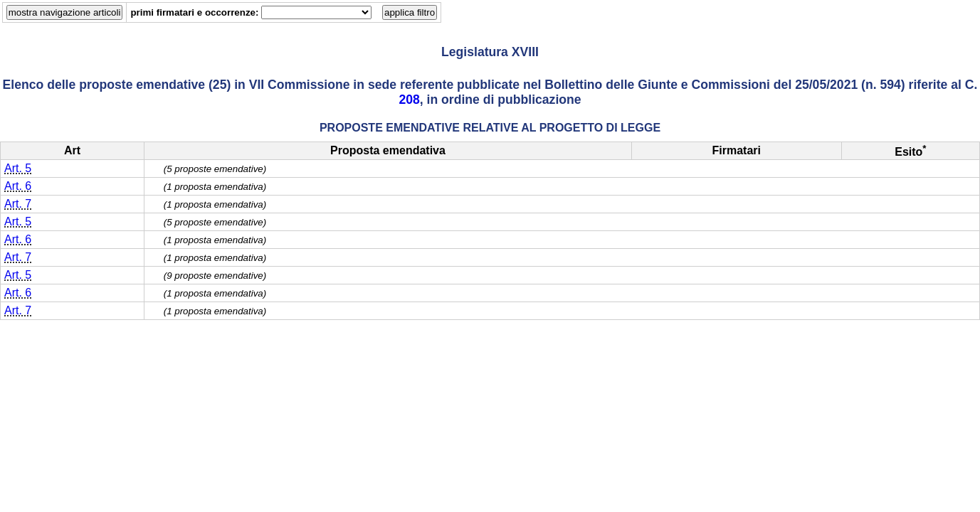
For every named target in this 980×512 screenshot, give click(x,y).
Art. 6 (18, 186)
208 (409, 100)
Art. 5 (18, 168)
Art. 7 (18, 204)
